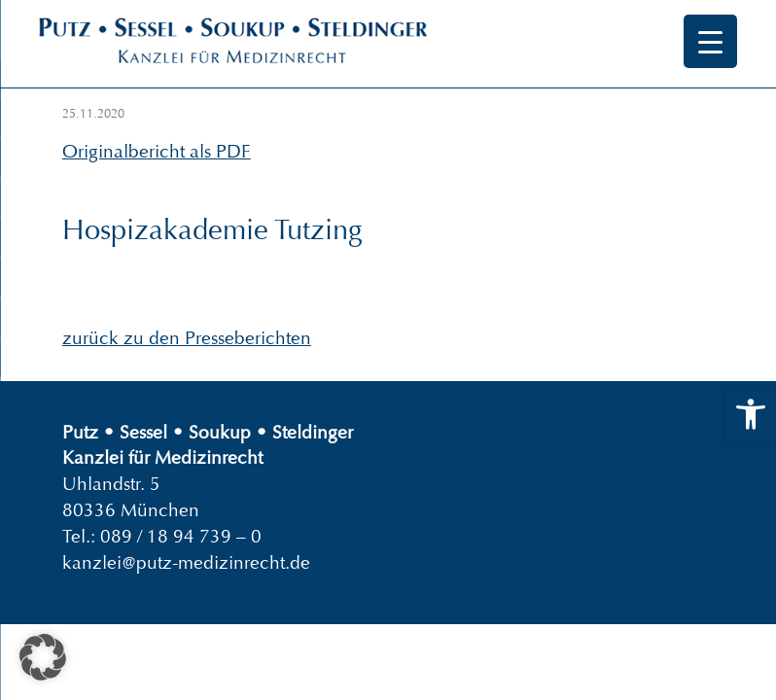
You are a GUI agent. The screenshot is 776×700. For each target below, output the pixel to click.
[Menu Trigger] (710, 41)
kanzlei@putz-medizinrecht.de (186, 562)
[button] (751, 414)
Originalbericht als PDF (157, 151)
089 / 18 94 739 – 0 (181, 536)
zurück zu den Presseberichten (187, 338)
